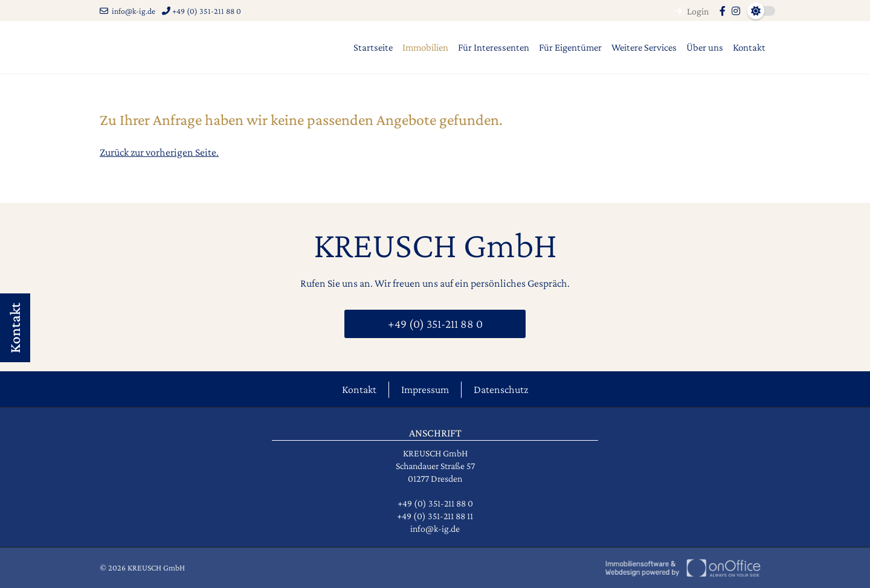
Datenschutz (501, 389)
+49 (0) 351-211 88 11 (435, 516)
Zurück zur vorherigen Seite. (159, 152)
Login (691, 11)
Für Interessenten (494, 47)
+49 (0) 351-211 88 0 (201, 11)
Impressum (425, 389)
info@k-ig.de (127, 11)
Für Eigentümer (570, 47)
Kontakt (749, 47)
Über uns (705, 47)
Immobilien (425, 47)
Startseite (373, 47)
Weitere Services (644, 47)
